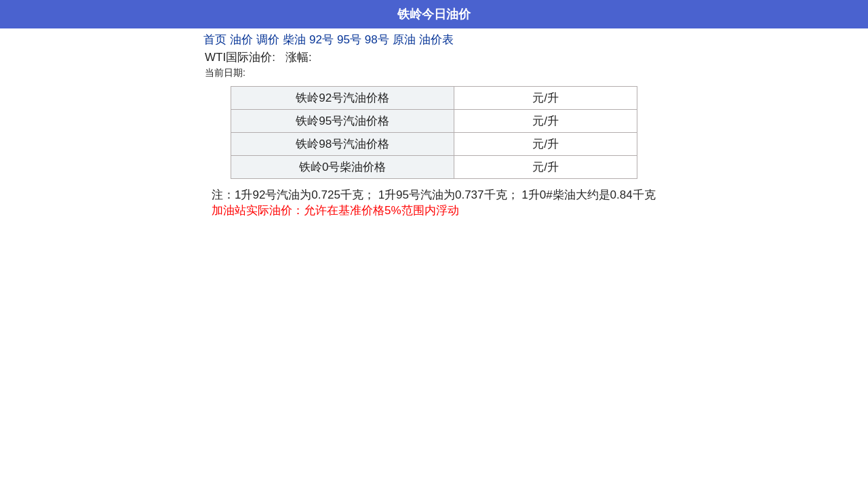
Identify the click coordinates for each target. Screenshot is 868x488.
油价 (241, 40)
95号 (349, 40)
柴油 (294, 40)
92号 (321, 40)
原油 (404, 40)
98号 (377, 40)
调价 (268, 40)
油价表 (436, 40)
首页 (215, 40)
